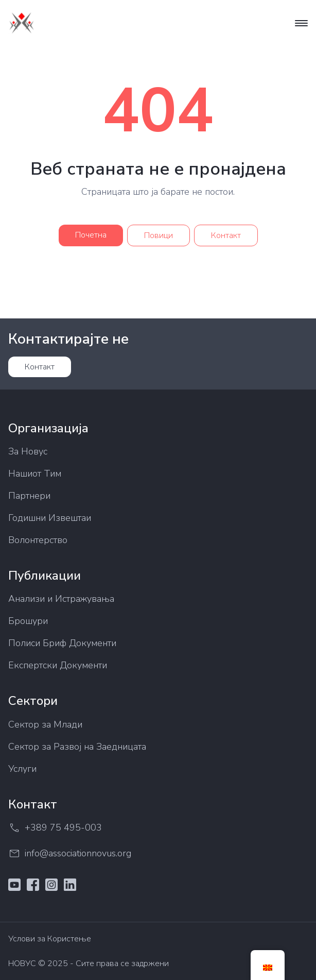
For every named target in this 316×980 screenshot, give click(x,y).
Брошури (28, 621)
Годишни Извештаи (50, 518)
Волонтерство (38, 540)
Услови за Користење (50, 939)
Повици (159, 235)
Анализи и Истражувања (61, 599)
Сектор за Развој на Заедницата (77, 747)
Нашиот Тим (35, 474)
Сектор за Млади (45, 724)
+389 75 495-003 (55, 828)
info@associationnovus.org (70, 854)
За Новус (28, 451)
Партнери (29, 496)
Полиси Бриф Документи (62, 643)
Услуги (22, 769)
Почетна (91, 235)
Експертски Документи (58, 665)
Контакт (226, 235)
